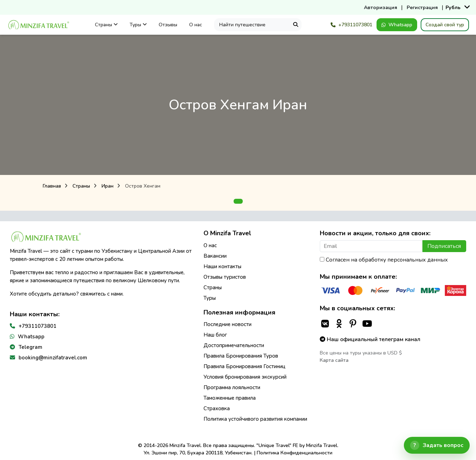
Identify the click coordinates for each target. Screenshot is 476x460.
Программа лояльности (232, 387)
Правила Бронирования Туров (241, 356)
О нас (196, 25)
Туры (138, 25)
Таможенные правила (230, 398)
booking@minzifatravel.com (53, 358)
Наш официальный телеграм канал (370, 339)
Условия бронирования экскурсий (245, 377)
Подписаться (444, 246)
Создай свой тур (445, 25)
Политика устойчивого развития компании (255, 419)
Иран (108, 186)
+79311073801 (351, 25)
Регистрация (422, 8)
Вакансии (215, 256)
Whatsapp (397, 25)
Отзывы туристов (225, 277)
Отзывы (168, 25)
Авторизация (381, 8)
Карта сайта (334, 360)
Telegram (30, 347)
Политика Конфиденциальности (295, 453)
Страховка (217, 408)
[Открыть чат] (437, 445)
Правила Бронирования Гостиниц (244, 366)
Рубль (453, 8)
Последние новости (227, 324)
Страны (106, 25)
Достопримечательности (234, 345)
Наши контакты (222, 266)
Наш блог (215, 335)
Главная (52, 186)
